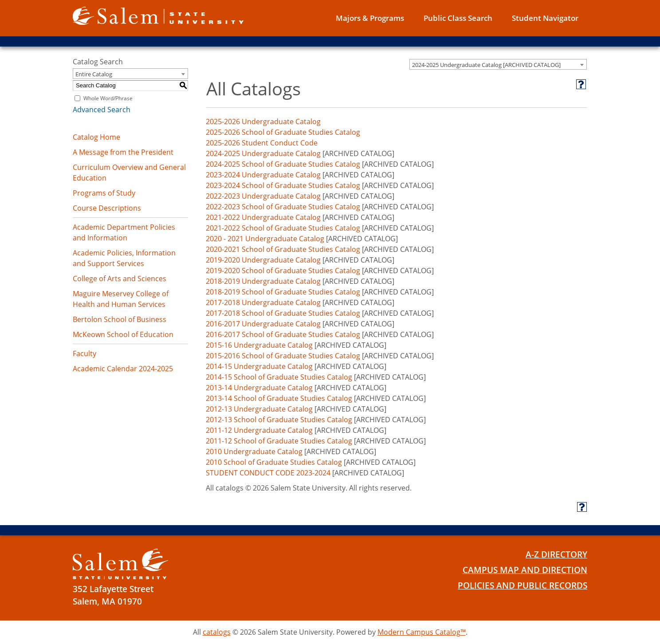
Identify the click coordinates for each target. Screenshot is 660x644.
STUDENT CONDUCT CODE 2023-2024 (268, 473)
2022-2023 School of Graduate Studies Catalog (283, 207)
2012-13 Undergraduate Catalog (259, 409)
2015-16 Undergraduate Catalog (259, 345)
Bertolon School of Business (120, 319)
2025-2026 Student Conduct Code (262, 143)
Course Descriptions (107, 208)
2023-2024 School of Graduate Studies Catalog (283, 185)
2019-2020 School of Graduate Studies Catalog (283, 271)
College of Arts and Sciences (120, 279)
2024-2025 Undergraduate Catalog (263, 153)
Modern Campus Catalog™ (422, 632)
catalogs (217, 632)
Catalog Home (96, 137)
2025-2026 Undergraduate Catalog (263, 122)
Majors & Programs (370, 18)
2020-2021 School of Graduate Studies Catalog (283, 249)
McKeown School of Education (123, 334)
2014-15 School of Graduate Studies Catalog (279, 377)
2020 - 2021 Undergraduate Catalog (265, 239)
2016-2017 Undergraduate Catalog (263, 324)
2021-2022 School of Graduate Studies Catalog (283, 228)
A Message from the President (123, 152)
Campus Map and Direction (525, 570)
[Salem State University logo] (158, 15)
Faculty (84, 353)
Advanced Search (102, 110)
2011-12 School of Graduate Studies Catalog (279, 441)
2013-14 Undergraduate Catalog (259, 388)
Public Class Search (458, 18)
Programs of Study (104, 193)
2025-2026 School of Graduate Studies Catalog (283, 132)
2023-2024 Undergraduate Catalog (263, 175)
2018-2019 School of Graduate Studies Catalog (283, 292)
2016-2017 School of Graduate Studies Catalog (283, 334)
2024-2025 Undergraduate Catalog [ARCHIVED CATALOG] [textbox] (486, 65)
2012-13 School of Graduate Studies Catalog (279, 420)
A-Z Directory (556, 554)
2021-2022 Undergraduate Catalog (263, 217)
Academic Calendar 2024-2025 (123, 369)
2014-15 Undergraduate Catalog (259, 366)
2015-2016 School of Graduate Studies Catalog (283, 356)
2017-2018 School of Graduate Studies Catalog (283, 313)
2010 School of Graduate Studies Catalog (274, 462)
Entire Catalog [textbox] (94, 74)
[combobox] (498, 64)
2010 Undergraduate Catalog (254, 452)
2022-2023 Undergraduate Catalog (263, 196)
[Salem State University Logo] (120, 564)
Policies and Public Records (522, 585)
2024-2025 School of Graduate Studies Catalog (283, 164)
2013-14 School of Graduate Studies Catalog (279, 398)
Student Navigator (545, 18)
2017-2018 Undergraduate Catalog (263, 302)
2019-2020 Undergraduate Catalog (263, 260)
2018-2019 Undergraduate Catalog (263, 281)
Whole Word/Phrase (108, 98)
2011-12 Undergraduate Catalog (259, 430)
